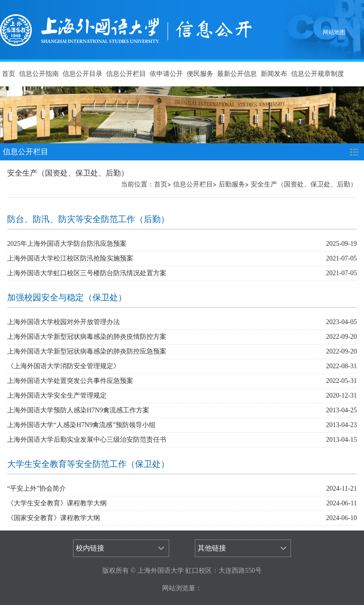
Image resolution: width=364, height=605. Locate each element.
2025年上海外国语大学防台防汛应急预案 (67, 244)
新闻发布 (274, 74)
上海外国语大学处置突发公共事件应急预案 (70, 381)
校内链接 (90, 548)
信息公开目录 (82, 74)
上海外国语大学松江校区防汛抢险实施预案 (70, 258)
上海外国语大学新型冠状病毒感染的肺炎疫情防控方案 (87, 337)
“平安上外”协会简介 (36, 489)
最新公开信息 (237, 74)
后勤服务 (232, 184)
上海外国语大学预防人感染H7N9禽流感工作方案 (78, 410)
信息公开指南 (39, 74)
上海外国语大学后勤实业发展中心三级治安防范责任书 (87, 440)
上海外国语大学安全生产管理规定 (57, 396)
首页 (9, 74)
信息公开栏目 (126, 74)
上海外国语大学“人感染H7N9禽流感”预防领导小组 (81, 425)
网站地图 (334, 32)
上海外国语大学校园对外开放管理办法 (64, 322)
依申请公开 (166, 74)
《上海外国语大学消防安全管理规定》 (64, 366)
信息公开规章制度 (318, 74)
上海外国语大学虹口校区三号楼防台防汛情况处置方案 (87, 273)
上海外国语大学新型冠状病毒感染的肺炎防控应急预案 (87, 351)
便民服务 (200, 74)
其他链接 (212, 548)
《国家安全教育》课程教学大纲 (54, 518)
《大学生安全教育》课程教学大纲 (57, 503)
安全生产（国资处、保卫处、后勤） (304, 184)
